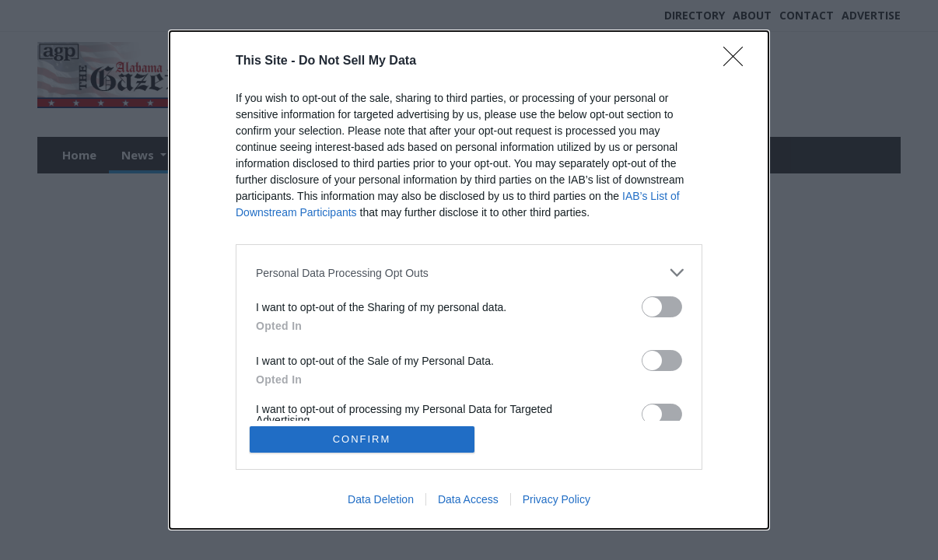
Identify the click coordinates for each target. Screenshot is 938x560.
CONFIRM (362, 439)
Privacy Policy (556, 499)
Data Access (468, 499)
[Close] (738, 61)
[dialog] (469, 280)
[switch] (662, 307)
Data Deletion (381, 499)
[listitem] (469, 273)
